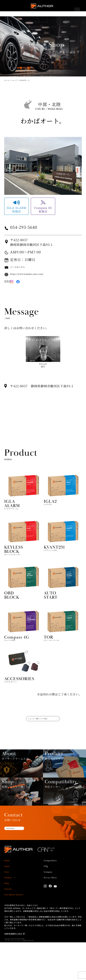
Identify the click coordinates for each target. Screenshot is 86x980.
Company (50, 909)
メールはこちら (21, 267)
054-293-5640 (31, 227)
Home (8, 898)
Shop (8, 921)
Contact (10, 926)
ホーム (7, 80)
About (8, 904)
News (8, 909)
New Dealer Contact (18, 932)
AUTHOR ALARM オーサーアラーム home (41, 8)
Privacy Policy (53, 915)
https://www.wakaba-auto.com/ (36, 274)
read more (13, 867)
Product (10, 915)
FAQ (47, 904)
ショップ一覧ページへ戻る (35, 725)
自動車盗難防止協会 (14, 971)
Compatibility (53, 898)
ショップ (15, 80)
